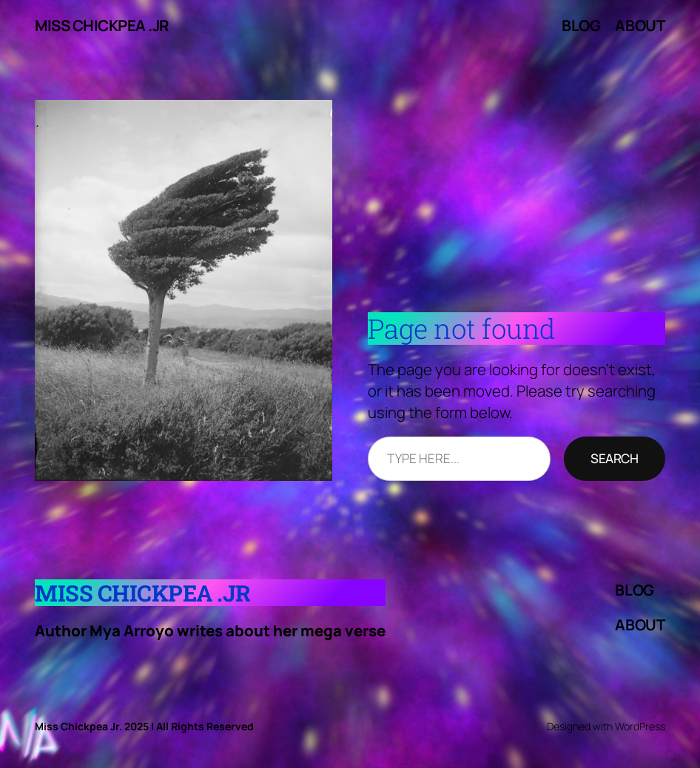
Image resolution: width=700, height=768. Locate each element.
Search (615, 458)
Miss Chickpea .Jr (102, 25)
